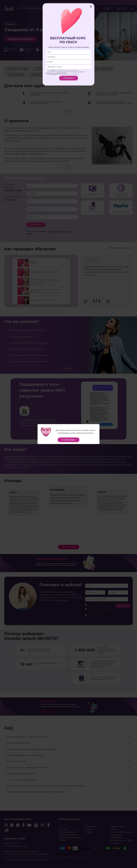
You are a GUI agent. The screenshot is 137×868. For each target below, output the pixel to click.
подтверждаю (68, 440)
